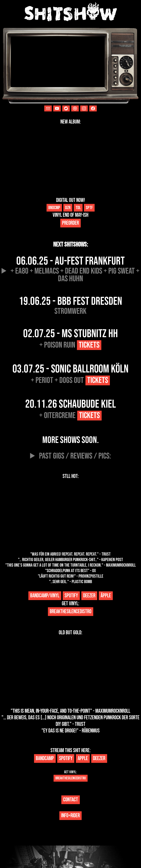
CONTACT (71, 800)
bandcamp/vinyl (45, 596)
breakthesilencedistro (71, 612)
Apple (83, 758)
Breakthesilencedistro (71, 778)
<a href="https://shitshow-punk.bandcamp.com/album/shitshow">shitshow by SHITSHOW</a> (70, 672)
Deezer (89, 596)
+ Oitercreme (70, 416)
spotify (71, 596)
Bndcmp (54, 208)
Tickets (89, 345)
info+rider (70, 816)
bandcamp (45, 758)
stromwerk (70, 311)
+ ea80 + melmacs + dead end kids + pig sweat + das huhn (75, 275)
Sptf (89, 208)
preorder (70, 223)
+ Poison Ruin (70, 345)
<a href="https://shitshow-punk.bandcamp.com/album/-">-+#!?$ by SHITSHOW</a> (70, 516)
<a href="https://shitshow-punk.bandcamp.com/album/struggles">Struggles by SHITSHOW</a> (70, 161)
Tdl (78, 208)
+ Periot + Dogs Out (70, 380)
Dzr (68, 208)
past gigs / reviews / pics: (75, 456)
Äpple (106, 596)
